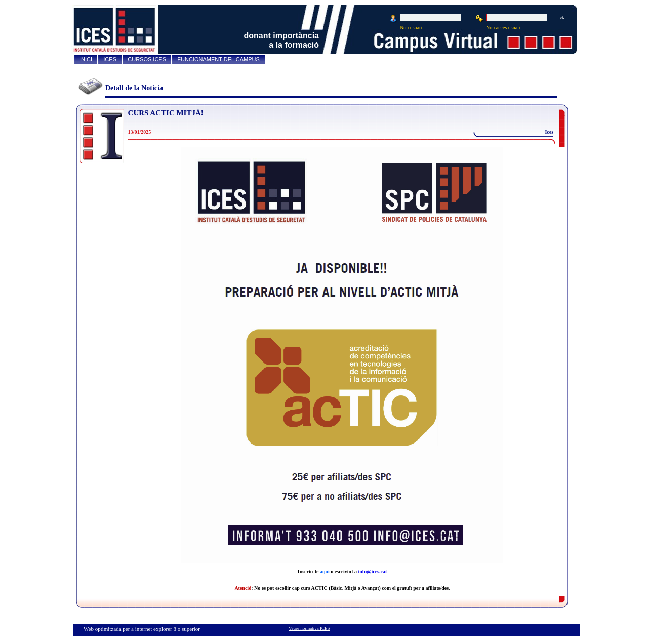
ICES (110, 59)
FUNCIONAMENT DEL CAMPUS (218, 59)
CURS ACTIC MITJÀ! (166, 113)
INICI (86, 59)
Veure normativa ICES (309, 628)
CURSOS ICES (147, 59)
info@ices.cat (372, 571)
